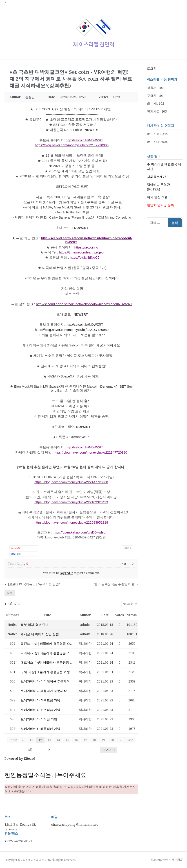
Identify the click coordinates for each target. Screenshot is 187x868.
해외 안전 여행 (157, 197)
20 (112, 740)
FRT (180, 860)
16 (76, 740)
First (13, 740)
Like (15, 548)
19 (103, 740)
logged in (67, 573)
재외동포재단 (156, 177)
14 (58, 740)
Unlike (18, 554)
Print (127, 548)
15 (67, 740)
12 (40, 740)
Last (129, 740)
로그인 (152, 68)
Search (109, 750)
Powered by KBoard (20, 759)
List (10, 593)
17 (85, 740)
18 (94, 740)
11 (31, 740)
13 (49, 740)
